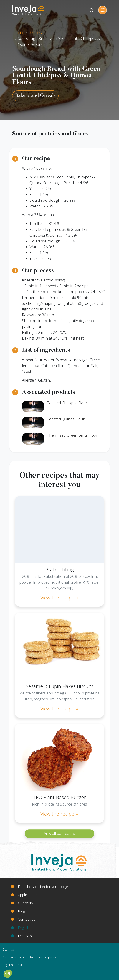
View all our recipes (59, 834)
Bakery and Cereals (35, 96)
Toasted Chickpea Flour (67, 403)
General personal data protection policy (29, 957)
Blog (21, 911)
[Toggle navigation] (103, 10)
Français (25, 936)
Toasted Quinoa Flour (66, 419)
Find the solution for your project (44, 887)
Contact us (27, 919)
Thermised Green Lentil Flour (72, 435)
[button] (8, 974)
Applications (28, 895)
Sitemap (8, 949)
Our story (26, 903)
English (24, 927)
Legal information (14, 965)
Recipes (35, 33)
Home (19, 33)
